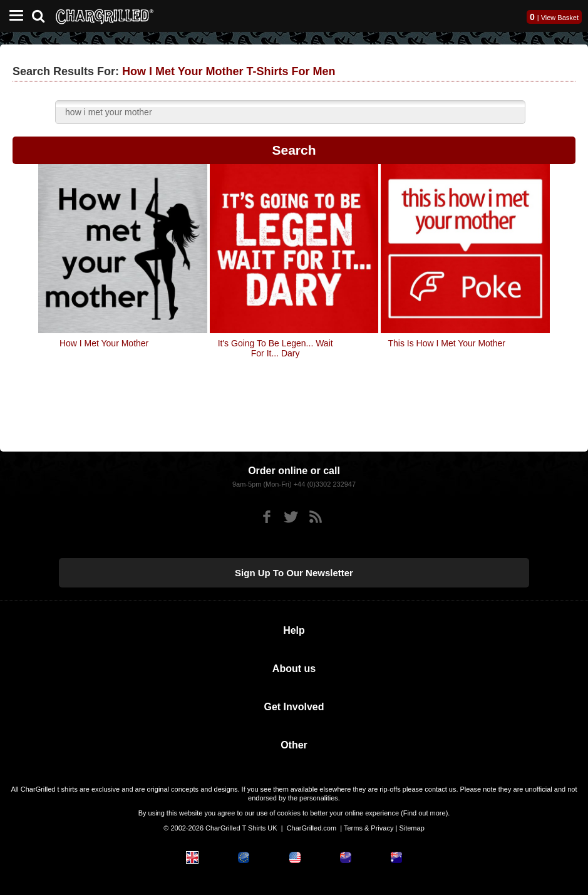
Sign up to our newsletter (294, 573)
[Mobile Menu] (13, 16)
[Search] (43, 15)
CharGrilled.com (312, 828)
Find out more (425, 813)
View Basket (560, 18)
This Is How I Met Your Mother (446, 343)
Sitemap (411, 828)
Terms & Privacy (369, 828)
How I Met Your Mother (104, 343)
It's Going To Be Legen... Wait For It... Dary (276, 348)
